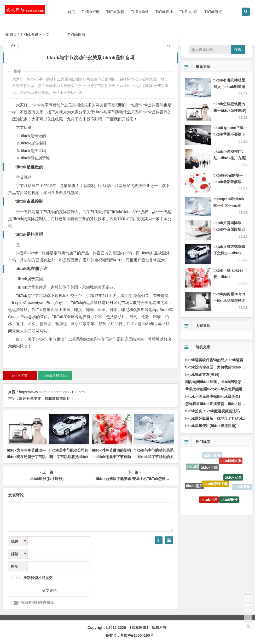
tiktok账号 (229, 501)
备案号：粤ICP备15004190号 (130, 635)
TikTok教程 (115, 12)
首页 (71, 12)
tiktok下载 (209, 469)
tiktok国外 (195, 487)
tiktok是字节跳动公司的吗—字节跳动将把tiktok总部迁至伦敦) (69, 457)
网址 (15, 566)
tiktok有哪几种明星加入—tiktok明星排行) (229, 87)
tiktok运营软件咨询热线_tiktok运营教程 (218, 360)
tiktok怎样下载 (216, 486)
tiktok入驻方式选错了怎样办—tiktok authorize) (229, 253)
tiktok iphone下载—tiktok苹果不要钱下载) (230, 134)
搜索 (238, 49)
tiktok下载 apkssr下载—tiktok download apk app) (230, 277)
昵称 (19, 541)
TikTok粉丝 (140, 12)
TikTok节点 (213, 12)
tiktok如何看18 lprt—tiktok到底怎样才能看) (229, 301)
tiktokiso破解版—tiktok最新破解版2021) (228, 182)
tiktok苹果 (196, 467)
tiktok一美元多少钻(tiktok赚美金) (213, 396)
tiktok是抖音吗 (55, 376)
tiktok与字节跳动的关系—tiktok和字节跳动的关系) (154, 457)
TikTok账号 (77, 35)
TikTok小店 (189, 12)
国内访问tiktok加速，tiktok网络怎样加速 (219, 382)
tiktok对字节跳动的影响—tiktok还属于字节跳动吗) (111, 457)
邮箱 (19, 554)
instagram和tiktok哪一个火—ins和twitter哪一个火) (229, 206)
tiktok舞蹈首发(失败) (202, 374)
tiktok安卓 (233, 479)
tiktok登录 (242, 487)
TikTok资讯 (91, 12)
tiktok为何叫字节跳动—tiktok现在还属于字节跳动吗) (26, 457)
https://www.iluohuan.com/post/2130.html (52, 392)
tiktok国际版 (231, 461)
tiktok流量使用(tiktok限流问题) (211, 426)
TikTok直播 (164, 12)
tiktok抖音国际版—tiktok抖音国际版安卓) (229, 229)
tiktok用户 (209, 501)
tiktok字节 (20, 376)
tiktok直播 (212, 456)
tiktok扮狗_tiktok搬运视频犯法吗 (212, 411)
